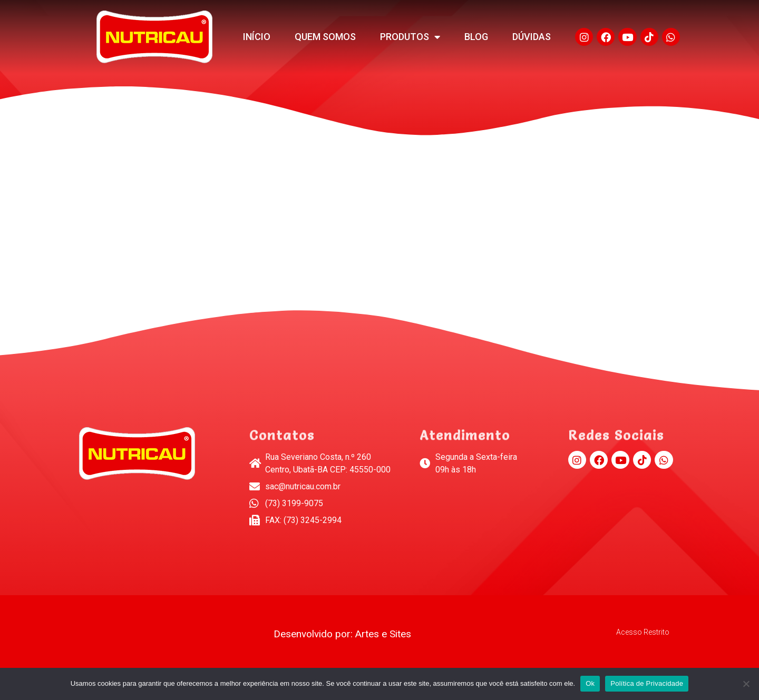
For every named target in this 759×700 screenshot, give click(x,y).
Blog (476, 37)
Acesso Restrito (643, 632)
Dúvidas (532, 37)
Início (257, 37)
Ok (590, 683)
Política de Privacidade (647, 683)
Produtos (410, 37)
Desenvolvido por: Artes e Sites (342, 634)
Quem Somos (325, 37)
